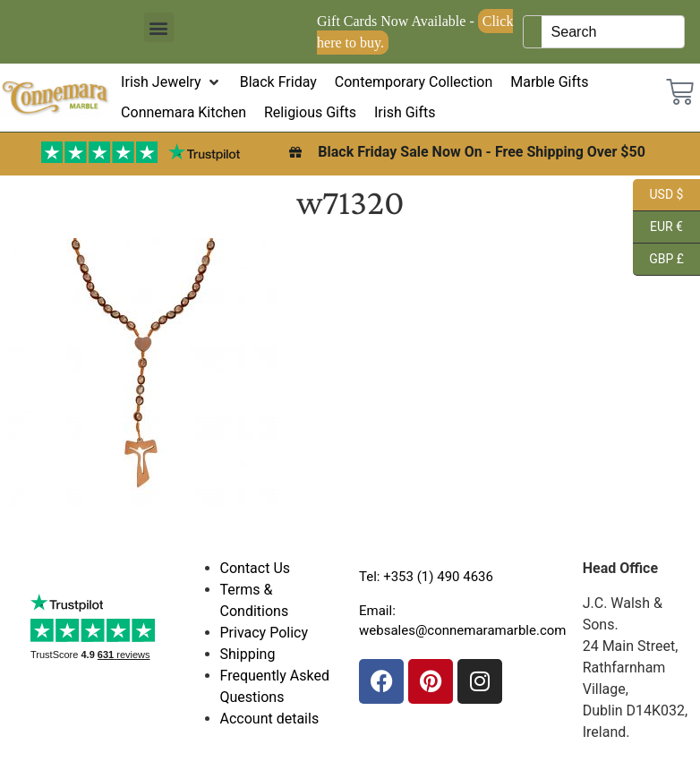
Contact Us (256, 568)
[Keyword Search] (612, 32)
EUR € (658, 227)
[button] (159, 27)
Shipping (248, 654)
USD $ (658, 195)
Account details (270, 719)
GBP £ (658, 260)
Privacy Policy (265, 633)
